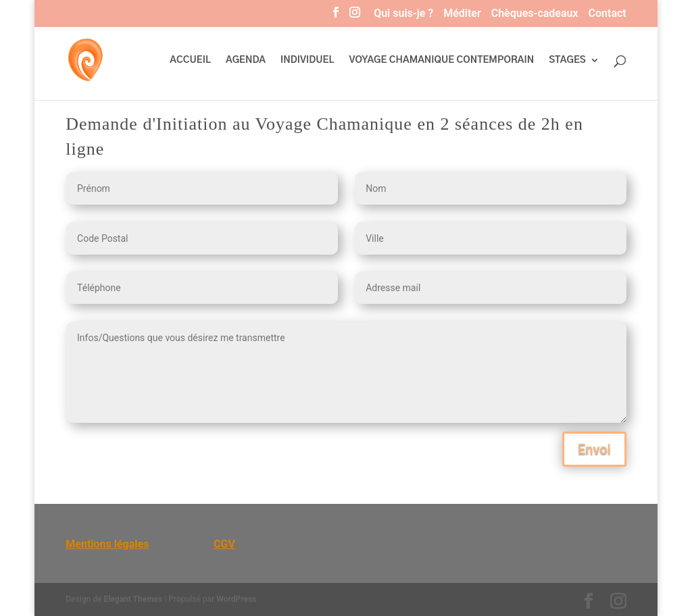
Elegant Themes (133, 599)
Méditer (462, 14)
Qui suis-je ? (403, 14)
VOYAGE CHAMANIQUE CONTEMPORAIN (442, 60)
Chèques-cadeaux (535, 14)
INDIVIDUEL (307, 60)
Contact (608, 14)
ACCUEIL (190, 60)
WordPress (236, 599)
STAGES (567, 60)
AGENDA (246, 60)
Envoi (594, 449)
